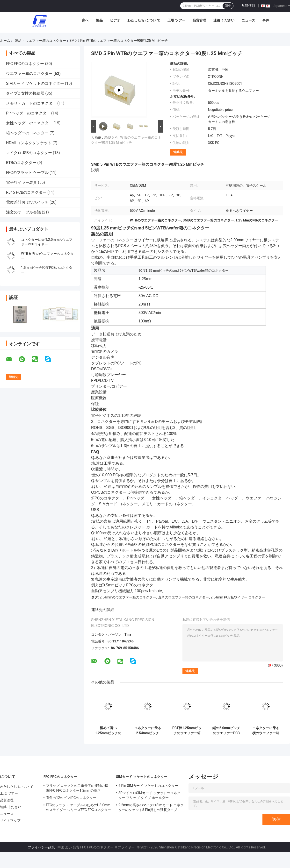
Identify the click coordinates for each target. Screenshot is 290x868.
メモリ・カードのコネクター (31, 103)
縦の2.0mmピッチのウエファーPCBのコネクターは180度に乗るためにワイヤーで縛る (226, 731)
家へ (85, 20)
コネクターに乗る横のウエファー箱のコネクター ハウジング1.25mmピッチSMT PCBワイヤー (266, 731)
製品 (99, 20)
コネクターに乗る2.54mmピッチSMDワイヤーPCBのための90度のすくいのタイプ (147, 731)
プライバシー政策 (41, 847)
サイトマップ (10, 820)
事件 (266, 20)
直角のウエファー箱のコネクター (183, 597)
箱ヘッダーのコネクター (27, 133)
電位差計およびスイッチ (27, 202)
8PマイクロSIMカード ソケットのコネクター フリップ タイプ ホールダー (149, 795)
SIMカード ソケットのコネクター (35, 83)
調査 (228, 6)
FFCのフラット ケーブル (27, 173)
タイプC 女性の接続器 (25, 93)
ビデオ (115, 20)
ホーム (5, 41)
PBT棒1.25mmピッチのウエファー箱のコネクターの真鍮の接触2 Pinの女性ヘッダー (187, 731)
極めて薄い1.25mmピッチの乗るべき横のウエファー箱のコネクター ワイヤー (108, 731)
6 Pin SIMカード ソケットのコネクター (148, 786)
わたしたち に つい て (144, 20)
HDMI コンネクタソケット (29, 143)
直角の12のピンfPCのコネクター (71, 798)
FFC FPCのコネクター (25, 64)
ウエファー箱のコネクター (46, 41)
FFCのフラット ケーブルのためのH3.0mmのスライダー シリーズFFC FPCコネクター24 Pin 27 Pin (79, 808)
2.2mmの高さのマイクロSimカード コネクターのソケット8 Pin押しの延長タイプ (151, 807)
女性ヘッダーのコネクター (29, 123)
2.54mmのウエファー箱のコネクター (128, 597)
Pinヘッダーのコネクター (28, 113)
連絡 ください (224, 20)
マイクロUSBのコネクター (29, 153)
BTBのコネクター (21, 163)
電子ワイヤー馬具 (22, 182)
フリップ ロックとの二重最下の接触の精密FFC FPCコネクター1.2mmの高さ (77, 788)
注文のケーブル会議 (23, 212)
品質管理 (199, 20)
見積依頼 (248, 6)
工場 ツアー (176, 20)
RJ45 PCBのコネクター (26, 192)
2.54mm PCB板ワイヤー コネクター (238, 597)
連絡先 (178, 152)
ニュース (248, 20)
